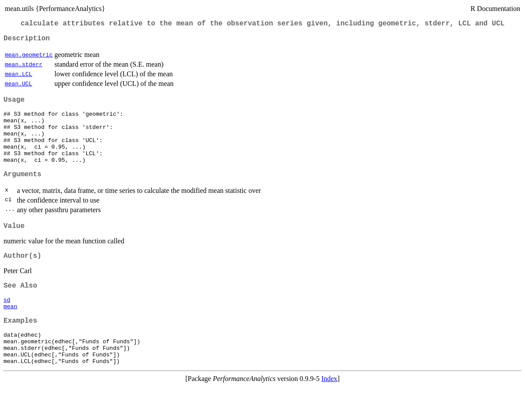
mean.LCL (18, 78)
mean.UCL (18, 87)
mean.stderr (24, 68)
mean (10, 331)
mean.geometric (29, 58)
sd (7, 324)
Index (329, 412)
